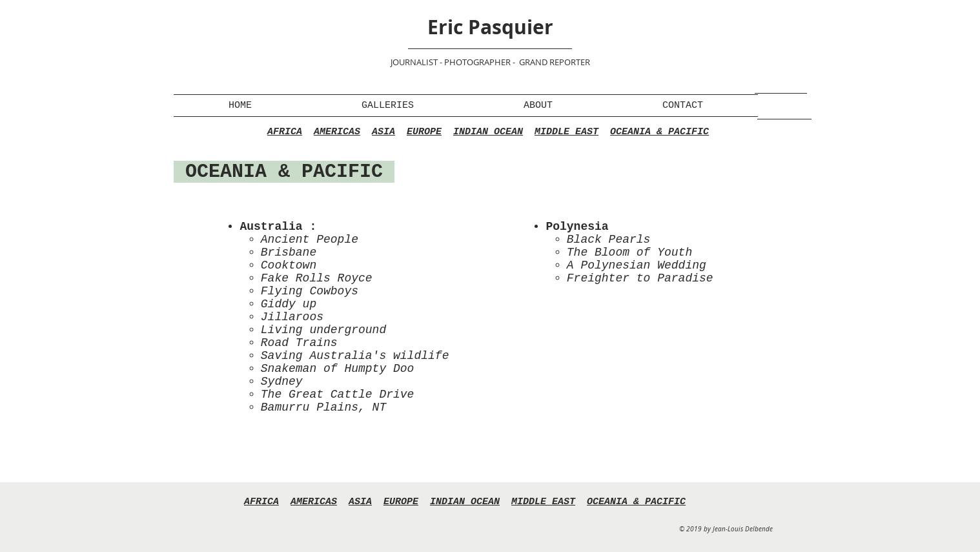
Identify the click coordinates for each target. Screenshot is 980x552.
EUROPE (424, 132)
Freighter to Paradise (640, 278)
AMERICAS (337, 132)
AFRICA (285, 132)
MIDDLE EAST (567, 132)
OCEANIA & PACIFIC (659, 132)
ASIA (383, 132)
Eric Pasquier (490, 27)
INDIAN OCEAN (488, 132)
